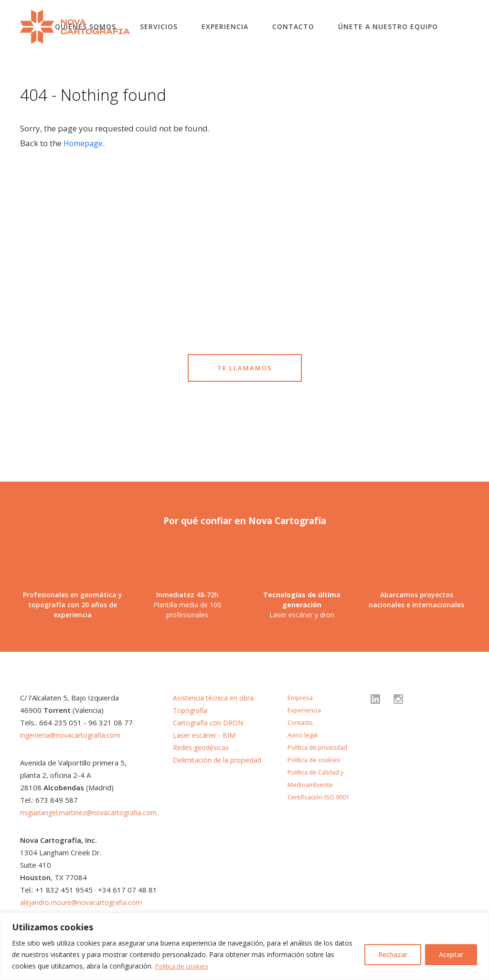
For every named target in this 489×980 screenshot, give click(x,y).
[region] (244, 946)
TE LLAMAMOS (245, 368)
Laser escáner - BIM (206, 735)
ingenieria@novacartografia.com (73, 735)
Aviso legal (304, 735)
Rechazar (393, 954)
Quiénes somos (85, 27)
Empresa (301, 697)
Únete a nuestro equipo (388, 27)
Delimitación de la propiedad (219, 760)
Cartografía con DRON (209, 722)
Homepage (85, 143)
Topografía (191, 710)
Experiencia (225, 27)
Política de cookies (184, 966)
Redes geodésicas (203, 747)
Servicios (159, 27)
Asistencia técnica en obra (215, 698)
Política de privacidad (320, 747)
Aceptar (451, 954)
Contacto (293, 27)
